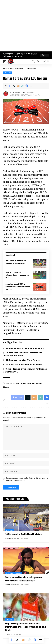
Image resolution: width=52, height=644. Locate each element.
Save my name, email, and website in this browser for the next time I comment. (27, 479)
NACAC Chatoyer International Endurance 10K (17, 275)
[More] (31, 86)
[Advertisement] (26, 26)
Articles (11, 68)
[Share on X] (14, 86)
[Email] (18, 86)
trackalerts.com (18, 93)
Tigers (6, 387)
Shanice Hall (38, 383)
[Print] (27, 86)
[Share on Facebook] (10, 86)
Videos (18, 573)
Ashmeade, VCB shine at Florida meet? (25, 348)
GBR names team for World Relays (23, 360)
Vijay (9, 634)
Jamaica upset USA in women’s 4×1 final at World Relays (18, 287)
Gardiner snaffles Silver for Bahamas (24, 364)
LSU (29, 383)
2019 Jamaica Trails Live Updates (23, 534)
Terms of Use (17, 56)
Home (5, 68)
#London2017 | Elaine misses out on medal (16, 262)
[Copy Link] (22, 86)
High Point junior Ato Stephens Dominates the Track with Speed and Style (26, 627)
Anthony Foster (13, 538)
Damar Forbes (19, 383)
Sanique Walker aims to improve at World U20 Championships (24, 579)
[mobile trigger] (5, 61)
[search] (33, 61)
